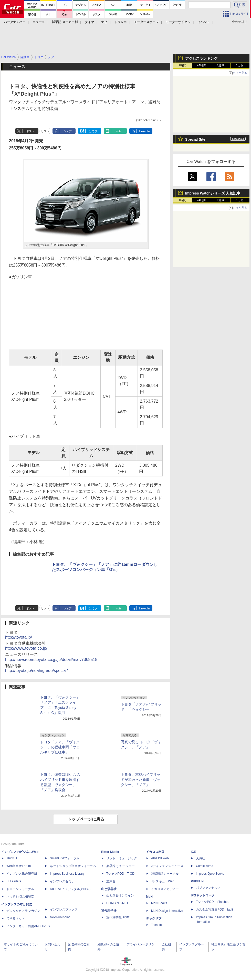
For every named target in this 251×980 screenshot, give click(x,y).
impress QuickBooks (210, 874)
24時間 (201, 65)
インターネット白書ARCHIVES (28, 926)
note (119, 131)
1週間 (221, 65)
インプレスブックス (64, 910)
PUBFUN (197, 881)
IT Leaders (14, 881)
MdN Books (159, 903)
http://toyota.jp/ (19, 637)
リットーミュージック (122, 858)
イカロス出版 (155, 852)
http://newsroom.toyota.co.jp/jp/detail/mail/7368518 (51, 660)
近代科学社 (109, 911)
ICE (193, 852)
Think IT (12, 858)
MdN (149, 897)
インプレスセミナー (64, 881)
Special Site (195, 139)
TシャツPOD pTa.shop (213, 902)
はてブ (93, 131)
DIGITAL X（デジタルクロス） (71, 889)
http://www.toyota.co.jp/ (26, 648)
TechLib (156, 925)
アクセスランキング (201, 58)
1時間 (182, 65)
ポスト (30, 131)
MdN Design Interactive (167, 911)
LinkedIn (144, 131)
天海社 (201, 858)
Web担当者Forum (19, 866)
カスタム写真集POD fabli (214, 910)
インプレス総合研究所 (22, 874)
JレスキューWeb (163, 881)
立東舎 (111, 881)
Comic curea (205, 866)
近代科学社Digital (118, 917)
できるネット (16, 918)
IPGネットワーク (203, 895)
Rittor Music (110, 852)
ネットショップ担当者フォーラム (73, 866)
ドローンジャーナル (20, 889)
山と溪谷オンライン (120, 895)
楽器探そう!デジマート (122, 866)
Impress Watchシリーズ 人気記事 (213, 193)
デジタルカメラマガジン (23, 911)
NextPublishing (60, 917)
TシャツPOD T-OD (120, 874)
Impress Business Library (67, 874)
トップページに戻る (86, 819)
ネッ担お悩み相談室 (20, 897)
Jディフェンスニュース (167, 866)
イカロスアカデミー (165, 889)
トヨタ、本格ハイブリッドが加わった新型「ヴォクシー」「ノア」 (141, 780)
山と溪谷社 (109, 889)
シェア (67, 131)
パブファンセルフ (208, 888)
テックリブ (154, 918)
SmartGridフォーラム (65, 858)
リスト (45, 131)
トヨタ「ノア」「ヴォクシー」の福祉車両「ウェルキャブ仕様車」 (60, 747)
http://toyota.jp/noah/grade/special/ (36, 671)
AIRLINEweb (160, 858)
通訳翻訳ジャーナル (165, 874)
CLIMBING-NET (117, 903)
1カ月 (240, 65)
